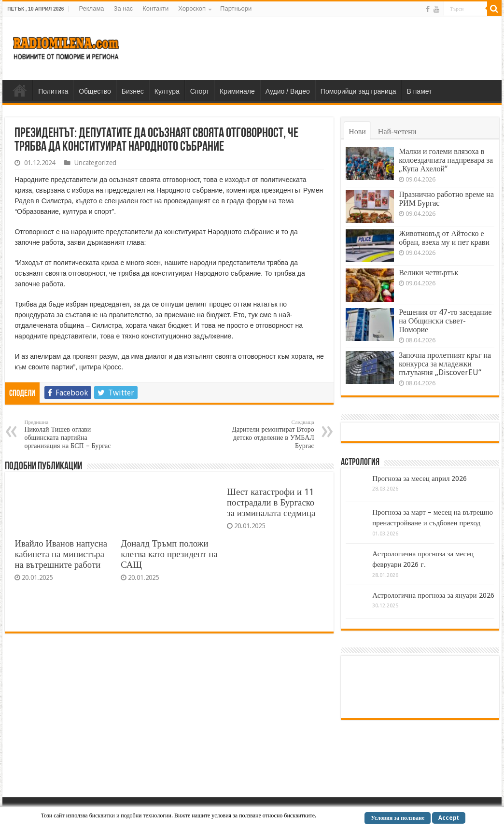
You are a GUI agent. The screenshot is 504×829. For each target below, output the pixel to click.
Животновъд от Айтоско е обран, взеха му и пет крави (444, 238)
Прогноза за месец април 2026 (420, 478)
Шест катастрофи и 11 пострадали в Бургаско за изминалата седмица (271, 502)
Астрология (360, 463)
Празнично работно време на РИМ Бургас (446, 199)
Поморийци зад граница (358, 91)
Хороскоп (192, 8)
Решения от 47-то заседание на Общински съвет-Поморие (445, 321)
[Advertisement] (319, 48)
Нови (357, 132)
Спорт (200, 91)
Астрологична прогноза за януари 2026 (433, 595)
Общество (95, 91)
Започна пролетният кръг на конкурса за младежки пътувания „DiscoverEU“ (445, 364)
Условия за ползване (398, 818)
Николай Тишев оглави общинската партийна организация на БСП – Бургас (74, 434)
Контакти (155, 8)
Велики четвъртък (428, 273)
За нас (124, 8)
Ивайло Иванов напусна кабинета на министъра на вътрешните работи (61, 554)
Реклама (91, 8)
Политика (53, 91)
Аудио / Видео (288, 91)
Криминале (237, 91)
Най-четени (397, 132)
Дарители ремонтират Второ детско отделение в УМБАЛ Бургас (265, 434)
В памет (420, 91)
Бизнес (133, 91)
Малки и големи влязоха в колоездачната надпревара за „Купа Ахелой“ (446, 160)
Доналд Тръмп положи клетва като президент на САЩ (169, 554)
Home (20, 90)
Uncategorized (95, 163)
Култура (167, 91)
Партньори (236, 8)
